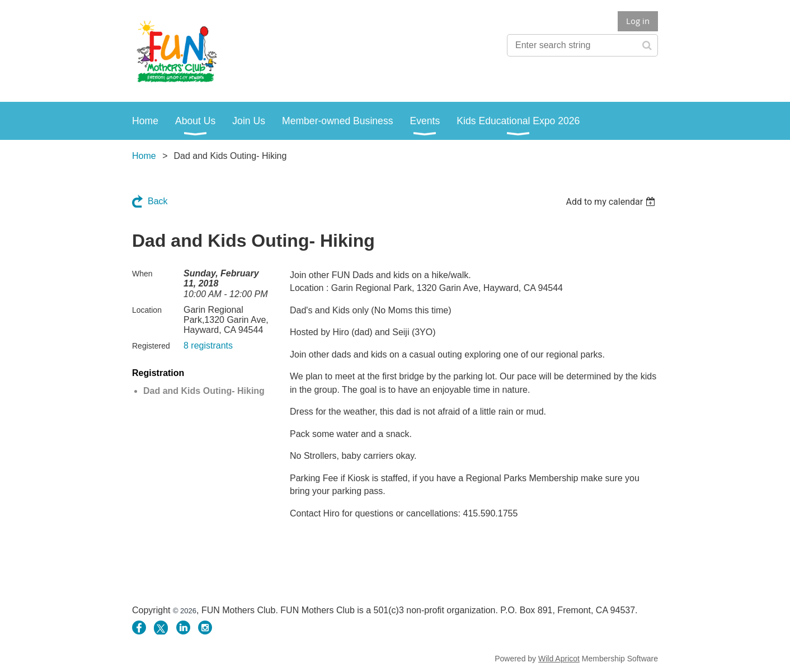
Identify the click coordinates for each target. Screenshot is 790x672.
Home (144, 156)
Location (147, 310)
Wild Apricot (559, 659)
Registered (151, 346)
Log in (638, 21)
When (142, 274)
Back (158, 201)
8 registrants (208, 346)
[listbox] (612, 202)
